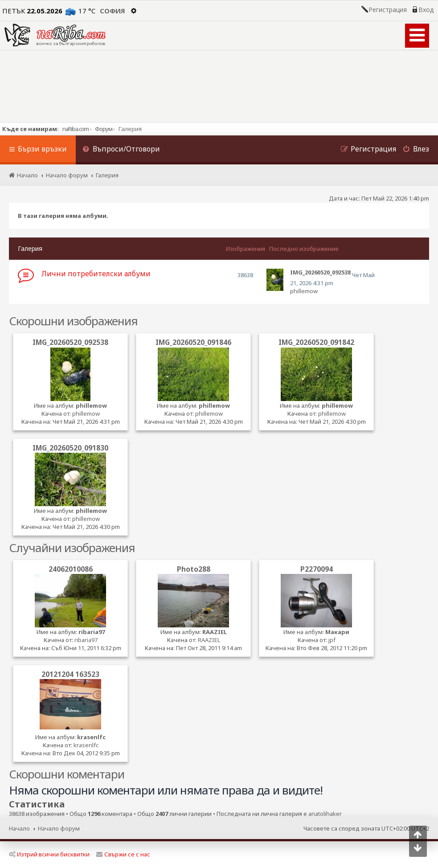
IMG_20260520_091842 (316, 342)
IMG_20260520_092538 (70, 342)
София (113, 11)
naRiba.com (76, 129)
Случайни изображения (72, 548)
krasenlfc (91, 737)
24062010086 (71, 569)
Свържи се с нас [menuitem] (123, 854)
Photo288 (194, 569)
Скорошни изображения (73, 321)
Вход (426, 10)
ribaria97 (92, 632)
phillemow (304, 291)
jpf (332, 640)
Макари (337, 632)
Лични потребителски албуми (96, 274)
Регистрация (388, 10)
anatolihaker (325, 814)
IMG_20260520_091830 (70, 448)
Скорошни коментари (67, 774)
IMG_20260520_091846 (193, 342)
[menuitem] (121, 150)
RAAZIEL (215, 632)
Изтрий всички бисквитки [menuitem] (49, 854)
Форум (104, 129)
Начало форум (59, 828)
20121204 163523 (70, 674)
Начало (19, 828)
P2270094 (317, 569)
